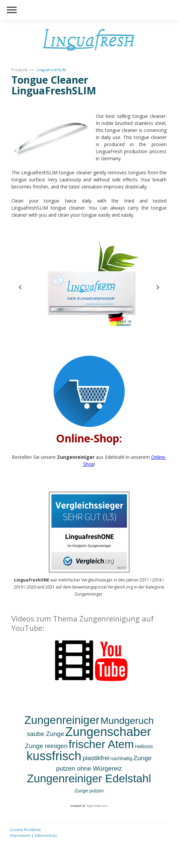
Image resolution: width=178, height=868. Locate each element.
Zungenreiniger (62, 720)
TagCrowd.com (97, 806)
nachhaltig (122, 758)
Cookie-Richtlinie (25, 830)
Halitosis (144, 746)
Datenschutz (46, 835)
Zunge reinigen (46, 746)
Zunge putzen (89, 791)
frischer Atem (101, 744)
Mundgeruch (127, 721)
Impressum (20, 835)
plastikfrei (96, 758)
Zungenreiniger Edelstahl (89, 778)
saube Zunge (45, 734)
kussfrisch (54, 756)
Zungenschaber (108, 732)
